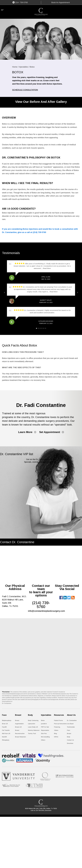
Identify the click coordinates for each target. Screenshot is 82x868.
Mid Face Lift (6, 733)
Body (69, 737)
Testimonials (71, 727)
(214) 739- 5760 (41, 605)
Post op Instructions (60, 724)
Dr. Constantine (72, 720)
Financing (57, 727)
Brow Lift (5, 724)
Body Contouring (33, 720)
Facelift (4, 727)
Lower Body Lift (33, 727)
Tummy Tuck (32, 733)
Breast (69, 733)
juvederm (44, 724)
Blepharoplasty (7, 720)
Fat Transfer (6, 730)
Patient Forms (58, 720)
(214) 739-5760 (39, 232)
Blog (55, 733)
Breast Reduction (20, 737)
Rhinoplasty (6, 740)
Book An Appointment (61, 2)
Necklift (4, 737)
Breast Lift (18, 727)
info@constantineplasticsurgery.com (46, 611)
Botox (43, 720)
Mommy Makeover (34, 730)
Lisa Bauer (70, 724)
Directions (70, 743)
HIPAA (56, 737)
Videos (56, 730)
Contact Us (70, 740)
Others (43, 740)
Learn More (25, 432)
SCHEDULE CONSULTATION (25, 90)
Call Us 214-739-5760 (37, 810)
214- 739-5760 (22, 2)
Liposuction (31, 724)
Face (68, 730)
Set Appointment (50, 432)
